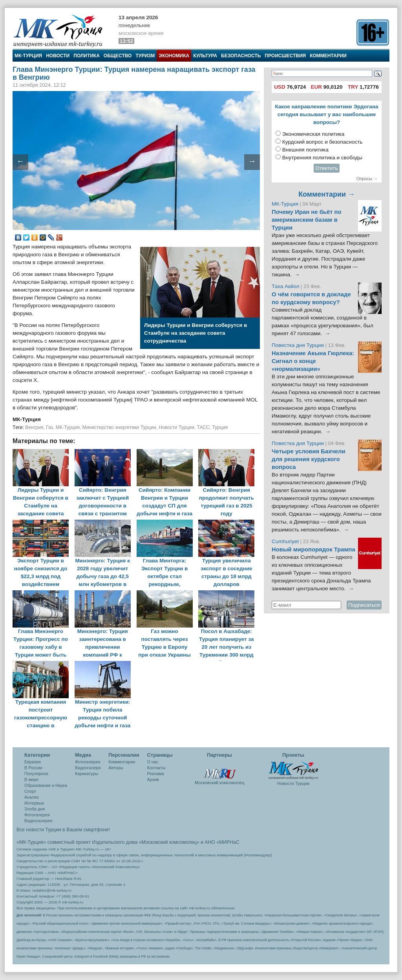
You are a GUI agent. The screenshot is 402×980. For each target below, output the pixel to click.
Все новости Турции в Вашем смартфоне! (63, 830)
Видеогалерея (38, 821)
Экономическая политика (313, 134)
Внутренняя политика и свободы (322, 158)
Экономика (174, 56)
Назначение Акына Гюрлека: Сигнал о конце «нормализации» (313, 361)
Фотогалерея (37, 815)
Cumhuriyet (286, 541)
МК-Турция (28, 56)
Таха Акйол (286, 286)
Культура (205, 56)
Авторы (116, 768)
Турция (220, 427)
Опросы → (367, 179)
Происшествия (285, 56)
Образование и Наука (46, 785)
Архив (153, 779)
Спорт (30, 791)
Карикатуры (87, 774)
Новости (58, 56)
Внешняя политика (305, 150)
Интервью (34, 803)
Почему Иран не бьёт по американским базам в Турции (307, 220)
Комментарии (328, 56)
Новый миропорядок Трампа (313, 549)
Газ (49, 427)
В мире (31, 779)
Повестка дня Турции (299, 345)
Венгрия (34, 427)
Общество (118, 56)
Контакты (156, 768)
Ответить (327, 168)
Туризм (145, 56)
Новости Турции (176, 427)
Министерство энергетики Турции (119, 427)
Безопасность (241, 56)
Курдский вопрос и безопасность (323, 142)
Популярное (36, 774)
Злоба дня (35, 809)
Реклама (156, 774)
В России (33, 768)
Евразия (33, 762)
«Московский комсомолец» (169, 842)
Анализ (31, 797)
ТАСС (203, 427)
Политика (87, 56)
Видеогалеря (88, 768)
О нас (153, 762)
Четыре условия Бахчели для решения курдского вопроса (309, 459)
